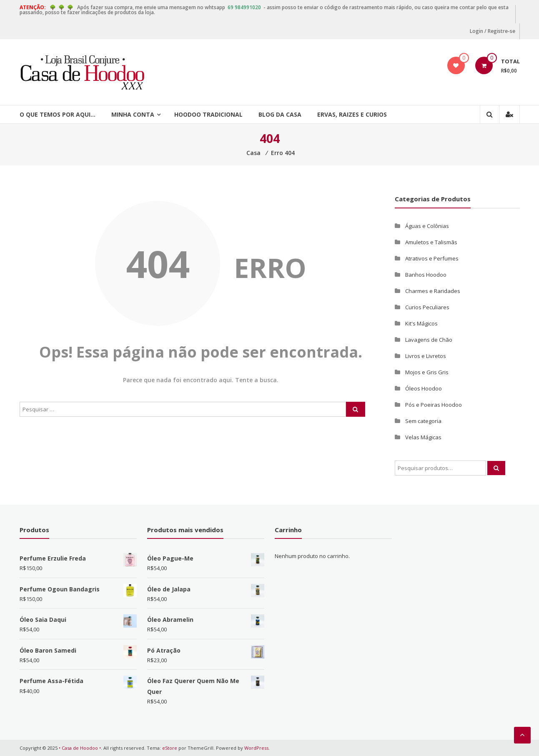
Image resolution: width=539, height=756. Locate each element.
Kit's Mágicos (421, 323)
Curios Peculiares (427, 307)
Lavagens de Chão (429, 340)
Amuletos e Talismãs (431, 242)
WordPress (256, 748)
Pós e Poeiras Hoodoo (434, 405)
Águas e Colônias (427, 226)
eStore (170, 748)
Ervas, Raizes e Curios (352, 114)
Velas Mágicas (423, 437)
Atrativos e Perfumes (432, 258)
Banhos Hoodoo (426, 275)
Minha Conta (133, 114)
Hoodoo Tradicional (208, 114)
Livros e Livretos (426, 356)
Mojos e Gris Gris (427, 372)
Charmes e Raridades (433, 291)
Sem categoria (423, 421)
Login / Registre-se (493, 31)
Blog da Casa (280, 114)
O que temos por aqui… (58, 114)
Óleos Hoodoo (424, 388)
